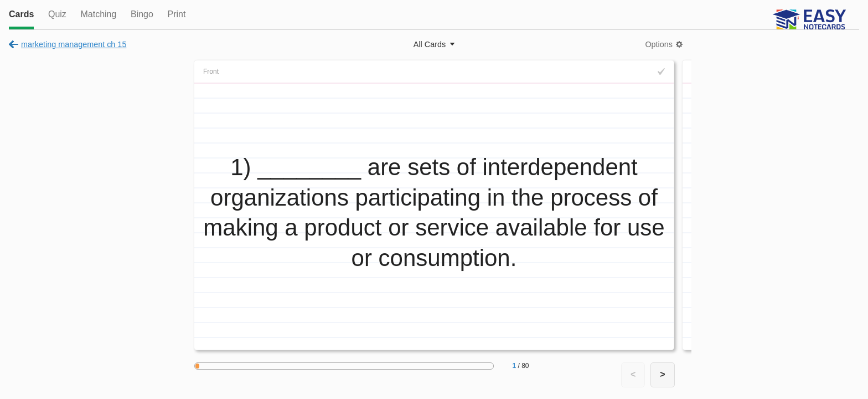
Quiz (57, 14)
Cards (21, 14)
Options (659, 44)
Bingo (142, 14)
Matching (98, 14)
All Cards (430, 44)
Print (176, 14)
